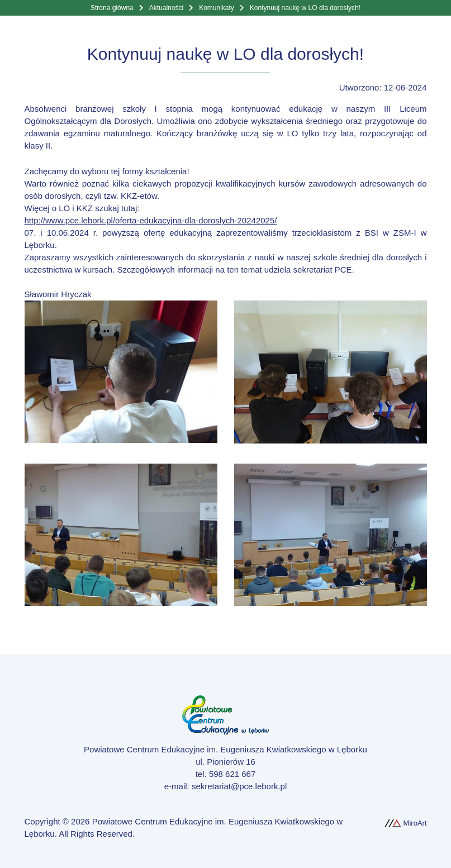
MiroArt (406, 823)
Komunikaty (217, 8)
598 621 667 (232, 774)
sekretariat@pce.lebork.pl (239, 786)
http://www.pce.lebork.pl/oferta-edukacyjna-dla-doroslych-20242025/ (151, 220)
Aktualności (166, 8)
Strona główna (112, 8)
